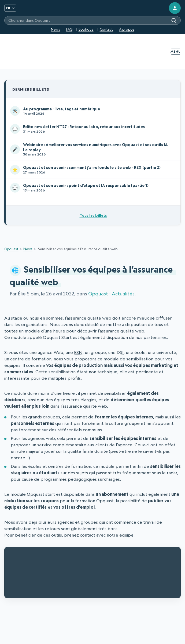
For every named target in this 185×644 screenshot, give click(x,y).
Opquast (11, 249)
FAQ (69, 29)
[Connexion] (175, 8)
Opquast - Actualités (111, 294)
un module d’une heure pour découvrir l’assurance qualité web (82, 331)
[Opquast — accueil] (18, 52)
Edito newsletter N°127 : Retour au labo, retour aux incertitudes (92, 129)
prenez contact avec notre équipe (99, 535)
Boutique (86, 29)
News (56, 29)
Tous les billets (93, 215)
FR (10, 8)
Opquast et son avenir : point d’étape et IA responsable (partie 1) (92, 188)
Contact (106, 29)
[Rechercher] (174, 20)
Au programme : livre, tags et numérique (92, 111)
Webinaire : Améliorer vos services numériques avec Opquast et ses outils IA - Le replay (92, 149)
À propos (127, 29)
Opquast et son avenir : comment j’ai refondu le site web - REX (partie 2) (92, 170)
